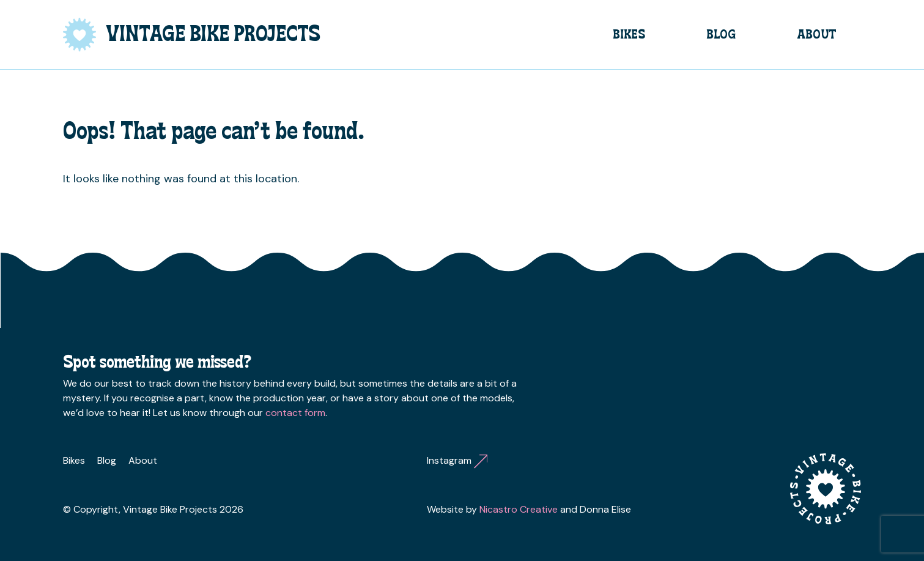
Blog (721, 34)
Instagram (457, 460)
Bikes (629, 34)
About (817, 34)
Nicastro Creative (519, 509)
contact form (295, 413)
